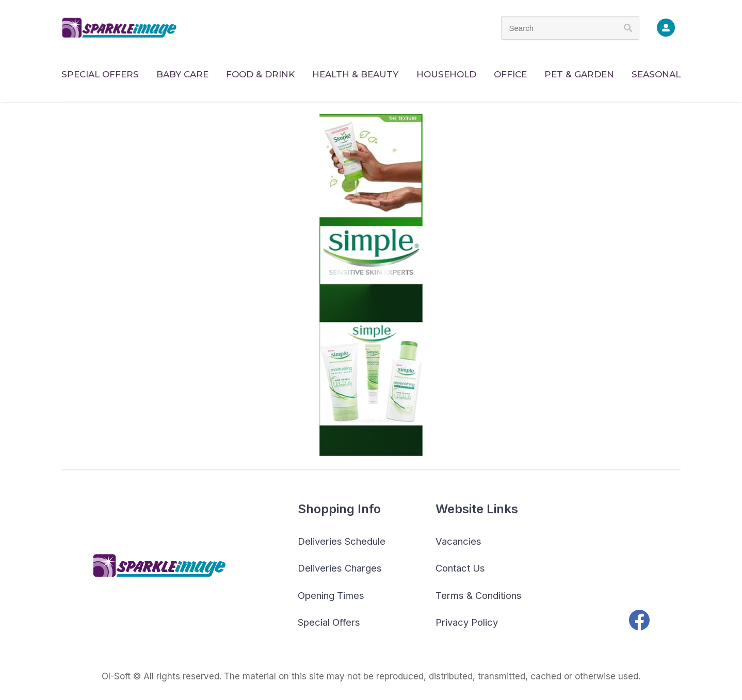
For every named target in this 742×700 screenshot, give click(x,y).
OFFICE (510, 74)
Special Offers (329, 622)
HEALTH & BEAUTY (355, 74)
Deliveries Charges (340, 568)
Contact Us (460, 568)
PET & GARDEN (579, 74)
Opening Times (331, 595)
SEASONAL (656, 74)
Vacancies (458, 541)
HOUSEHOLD (446, 74)
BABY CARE (182, 74)
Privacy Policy (467, 622)
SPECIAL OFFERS (100, 74)
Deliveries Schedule (342, 541)
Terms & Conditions (479, 595)
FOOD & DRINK (260, 74)
